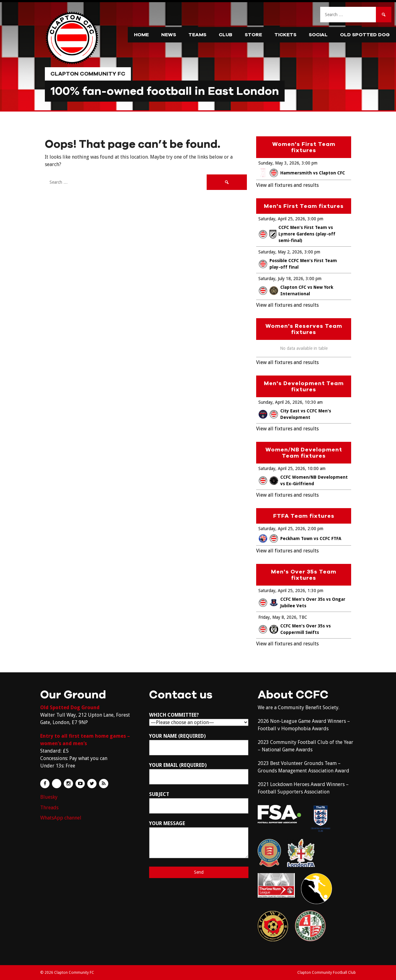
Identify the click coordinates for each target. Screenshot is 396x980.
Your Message (199, 839)
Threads (49, 808)
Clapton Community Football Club (327, 973)
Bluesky (49, 797)
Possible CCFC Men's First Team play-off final (298, 264)
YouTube (80, 784)
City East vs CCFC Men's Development (295, 414)
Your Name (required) (199, 744)
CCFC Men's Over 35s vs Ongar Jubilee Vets (302, 602)
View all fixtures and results (287, 185)
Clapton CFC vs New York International (296, 290)
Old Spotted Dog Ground (70, 708)
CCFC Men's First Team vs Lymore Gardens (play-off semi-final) (297, 234)
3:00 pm (310, 163)
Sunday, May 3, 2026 (279, 163)
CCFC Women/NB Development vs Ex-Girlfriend (303, 480)
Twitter (92, 784)
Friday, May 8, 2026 (277, 617)
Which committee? (199, 719)
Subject (199, 802)
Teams (197, 35)
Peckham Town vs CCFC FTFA (300, 538)
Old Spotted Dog (365, 35)
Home (141, 35)
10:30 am (314, 402)
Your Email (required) (199, 773)
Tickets (285, 35)
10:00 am (316, 468)
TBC (303, 617)
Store (253, 35)
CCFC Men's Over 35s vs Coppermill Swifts (295, 629)
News (169, 35)
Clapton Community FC (88, 74)
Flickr (57, 784)
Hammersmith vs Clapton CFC (302, 173)
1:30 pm (315, 591)
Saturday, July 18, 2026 (281, 279)
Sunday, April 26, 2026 (280, 402)
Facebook (45, 784)
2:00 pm (315, 529)
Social (318, 35)
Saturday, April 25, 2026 (282, 219)
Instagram (68, 784)
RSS (104, 784)
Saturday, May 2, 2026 (280, 252)
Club (226, 35)
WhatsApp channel (61, 818)
